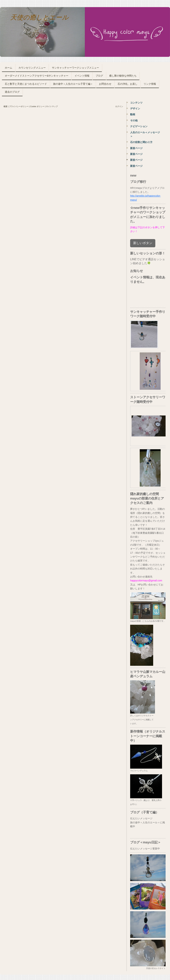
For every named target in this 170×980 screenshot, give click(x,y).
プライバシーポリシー (19, 106)
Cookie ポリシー (37, 106)
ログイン (119, 106)
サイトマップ (52, 106)
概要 (5, 106)
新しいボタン (143, 243)
